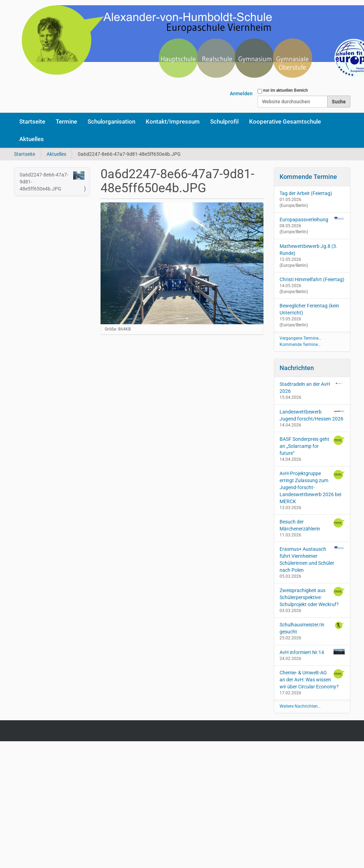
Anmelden (241, 93)
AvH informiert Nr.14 (312, 652)
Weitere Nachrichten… (300, 706)
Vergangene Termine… (300, 338)
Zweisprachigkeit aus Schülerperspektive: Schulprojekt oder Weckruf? (312, 597)
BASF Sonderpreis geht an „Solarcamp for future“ (312, 446)
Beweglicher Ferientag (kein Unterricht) (309, 309)
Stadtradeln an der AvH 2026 (312, 387)
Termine (66, 121)
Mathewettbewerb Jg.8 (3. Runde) (308, 250)
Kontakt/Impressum (173, 121)
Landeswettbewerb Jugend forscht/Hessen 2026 (312, 415)
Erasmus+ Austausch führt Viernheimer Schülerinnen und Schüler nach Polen (312, 559)
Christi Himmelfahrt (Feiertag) (312, 279)
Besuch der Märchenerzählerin (312, 525)
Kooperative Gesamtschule (285, 121)
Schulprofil (224, 121)
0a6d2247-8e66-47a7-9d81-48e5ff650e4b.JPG (52, 181)
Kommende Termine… (300, 345)
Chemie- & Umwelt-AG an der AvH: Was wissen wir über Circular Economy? (312, 679)
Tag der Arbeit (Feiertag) (306, 193)
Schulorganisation (111, 121)
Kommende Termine (308, 177)
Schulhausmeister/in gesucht (312, 628)
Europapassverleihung (304, 220)
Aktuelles (32, 139)
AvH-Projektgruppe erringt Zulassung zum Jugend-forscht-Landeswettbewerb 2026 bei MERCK (312, 487)
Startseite (32, 121)
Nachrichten (297, 368)
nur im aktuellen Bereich (286, 90)
